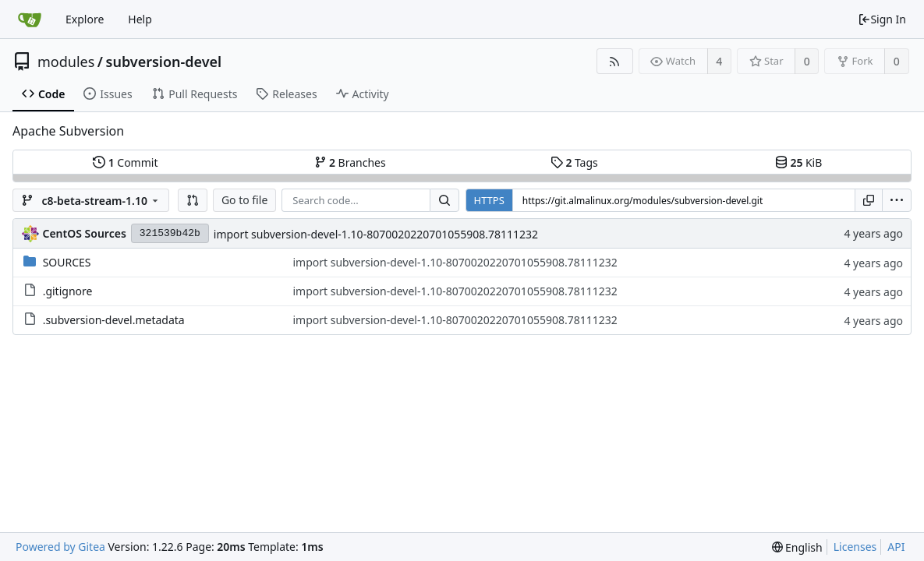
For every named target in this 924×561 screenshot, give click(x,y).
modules (66, 62)
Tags (574, 162)
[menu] (897, 200)
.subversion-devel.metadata (114, 320)
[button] (193, 200)
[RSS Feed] (615, 61)
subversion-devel (164, 62)
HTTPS (489, 200)
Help (140, 19)
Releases (286, 94)
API (896, 547)
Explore (85, 19)
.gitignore (68, 291)
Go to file (244, 200)
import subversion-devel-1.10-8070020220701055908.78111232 (376, 234)
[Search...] (444, 200)
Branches (350, 162)
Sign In (882, 19)
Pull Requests (195, 94)
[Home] (30, 19)
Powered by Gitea (60, 547)
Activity (363, 94)
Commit (125, 162)
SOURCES (67, 262)
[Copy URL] (869, 200)
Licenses (855, 547)
